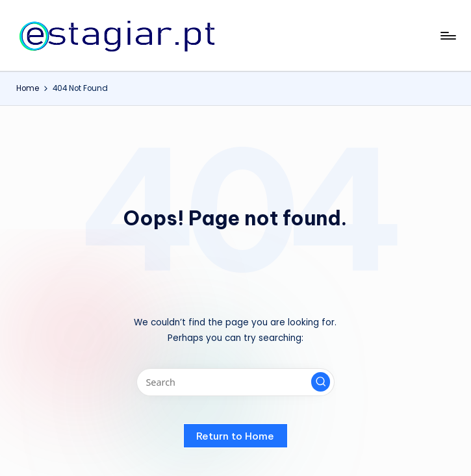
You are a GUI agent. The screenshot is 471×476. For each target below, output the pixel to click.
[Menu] (447, 36)
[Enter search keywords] (235, 382)
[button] (321, 382)
